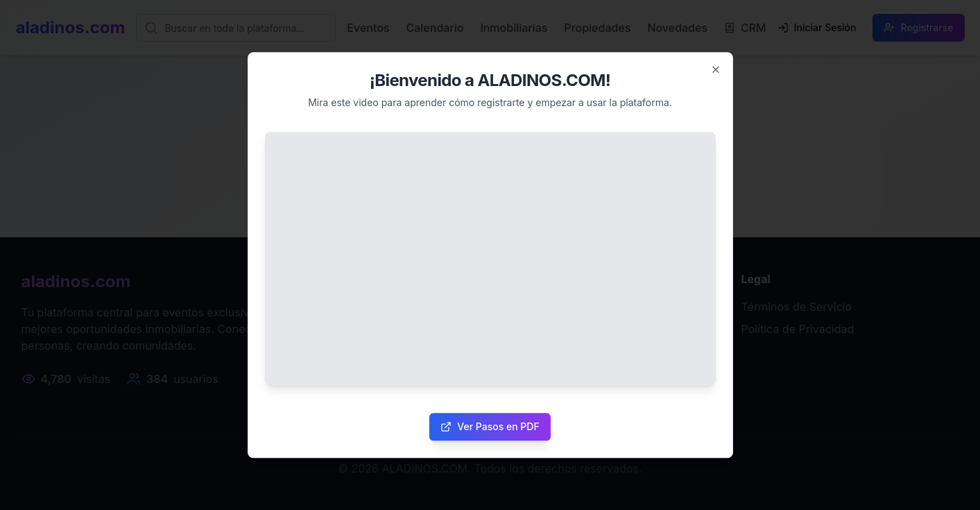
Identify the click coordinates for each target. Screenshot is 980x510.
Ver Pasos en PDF (490, 426)
